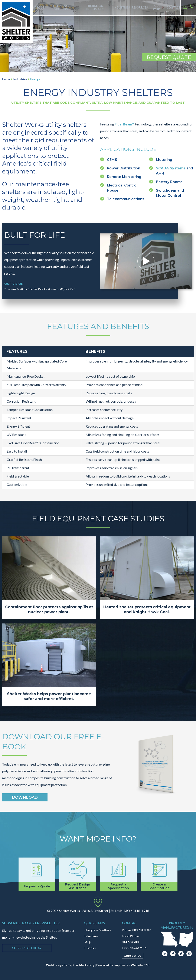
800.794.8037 (141, 930)
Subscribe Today (27, 948)
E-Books (90, 948)
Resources (138, 8)
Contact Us (133, 956)
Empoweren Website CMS (132, 965)
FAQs (88, 942)
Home (6, 79)
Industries (120, 8)
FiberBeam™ (125, 124)
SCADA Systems (171, 168)
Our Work (156, 8)
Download (25, 797)
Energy (35, 79)
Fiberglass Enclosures (93, 8)
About (39, 8)
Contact (173, 8)
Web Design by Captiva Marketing (70, 965)
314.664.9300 (131, 942)
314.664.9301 (138, 948)
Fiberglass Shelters (61, 8)
